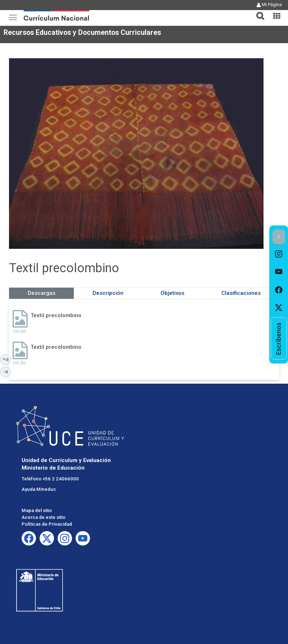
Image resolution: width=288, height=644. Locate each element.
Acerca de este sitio (44, 517)
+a (7, 359)
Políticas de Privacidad (47, 524)
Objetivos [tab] (172, 293)
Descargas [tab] (42, 293)
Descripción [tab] (108, 293)
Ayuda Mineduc (39, 489)
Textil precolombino (56, 315)
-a (7, 371)
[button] (257, 12)
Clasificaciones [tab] (241, 293)
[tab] (257, 12)
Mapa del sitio (37, 510)
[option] (279, 254)
